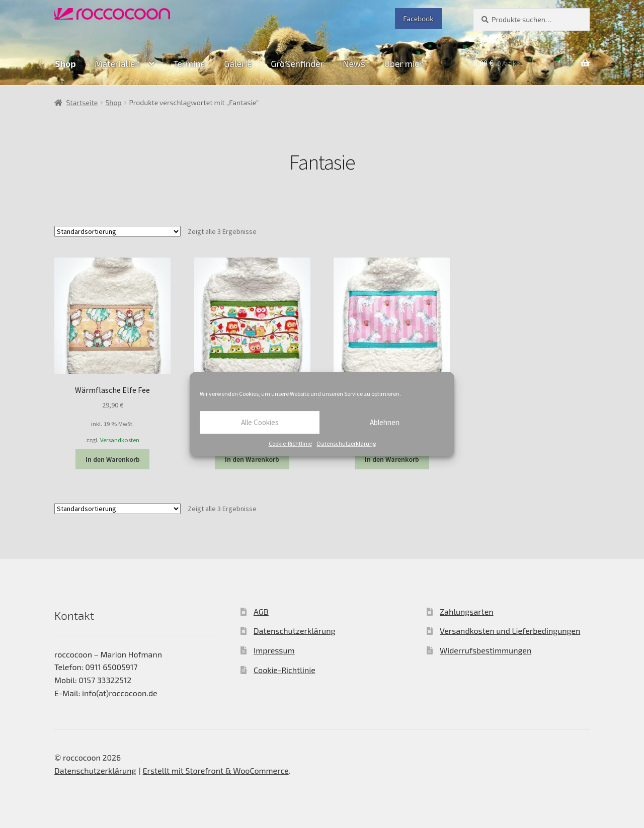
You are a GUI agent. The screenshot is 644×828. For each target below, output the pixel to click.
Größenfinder (297, 63)
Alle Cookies (260, 422)
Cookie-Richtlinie (290, 443)
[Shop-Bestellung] (117, 231)
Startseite (82, 102)
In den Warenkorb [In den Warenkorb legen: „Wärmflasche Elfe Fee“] (113, 459)
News (354, 63)
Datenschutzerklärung (346, 443)
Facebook (418, 18)
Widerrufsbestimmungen (486, 650)
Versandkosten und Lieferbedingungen (510, 631)
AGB (261, 611)
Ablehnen (385, 422)
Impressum (274, 650)
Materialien (117, 63)
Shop (65, 63)
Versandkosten (120, 440)
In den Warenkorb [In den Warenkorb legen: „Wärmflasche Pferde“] (392, 459)
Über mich (404, 63)
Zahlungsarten (467, 611)
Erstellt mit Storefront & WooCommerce (216, 770)
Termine (189, 63)
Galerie (238, 63)
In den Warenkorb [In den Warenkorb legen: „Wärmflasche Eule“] (252, 459)
